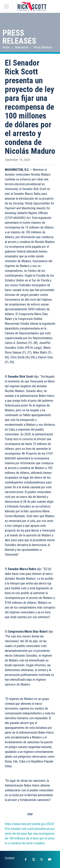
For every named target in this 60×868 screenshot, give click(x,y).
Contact (10, 858)
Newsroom (22, 47)
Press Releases (19, 37)
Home (6, 47)
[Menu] (6, 6)
